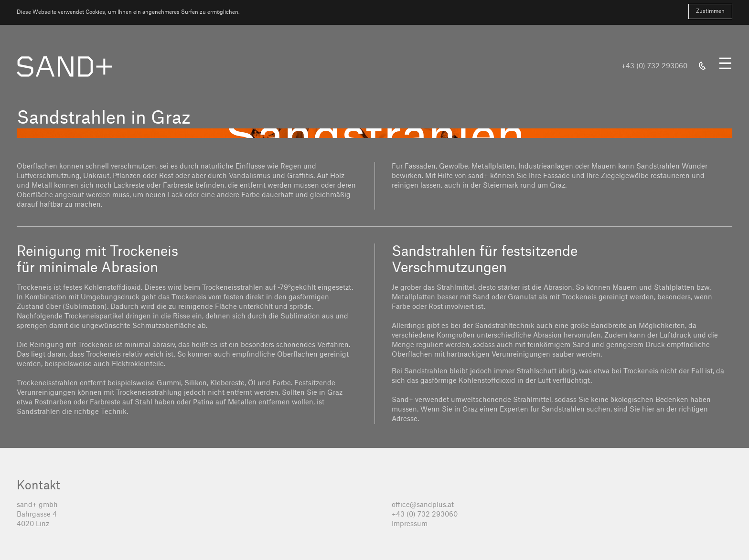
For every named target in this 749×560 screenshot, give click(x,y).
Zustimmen (710, 11)
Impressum (410, 524)
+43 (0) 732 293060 (425, 515)
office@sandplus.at (423, 505)
